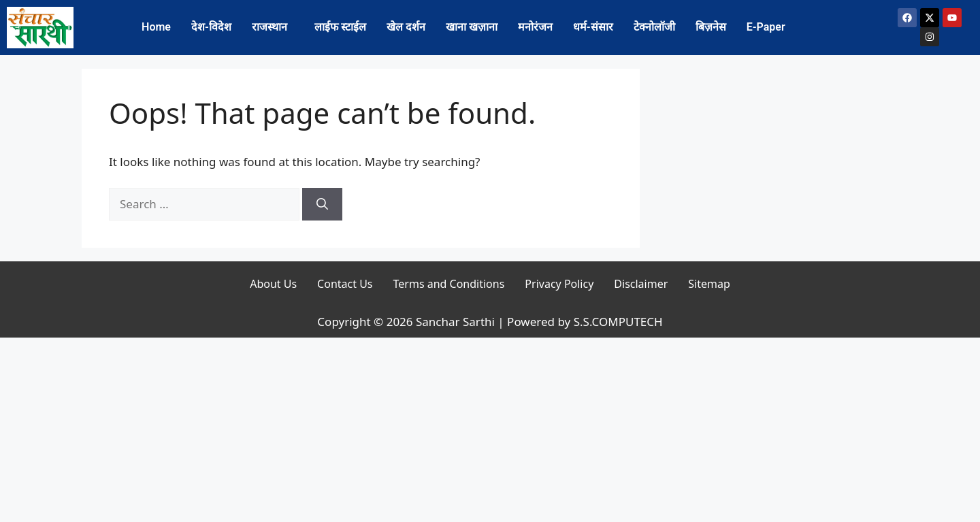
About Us (273, 284)
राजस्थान (269, 27)
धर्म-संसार (593, 27)
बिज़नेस (711, 27)
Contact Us (345, 284)
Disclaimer (641, 284)
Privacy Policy (559, 284)
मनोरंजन (535, 27)
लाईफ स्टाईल (340, 27)
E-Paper (766, 27)
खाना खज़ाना (472, 27)
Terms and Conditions (449, 284)
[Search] (322, 204)
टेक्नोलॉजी (654, 27)
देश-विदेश (211, 27)
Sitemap (709, 284)
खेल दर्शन (406, 27)
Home (156, 27)
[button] (273, 27)
